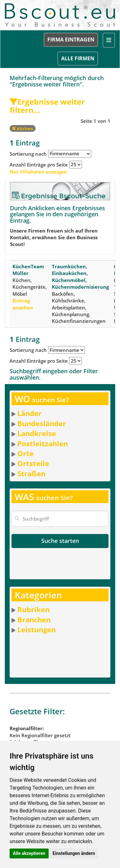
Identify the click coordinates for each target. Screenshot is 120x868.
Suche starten (60, 541)
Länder (29, 413)
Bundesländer (42, 423)
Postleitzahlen (43, 443)
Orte (25, 453)
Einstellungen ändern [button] (74, 853)
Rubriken (33, 609)
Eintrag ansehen (23, 304)
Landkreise (37, 433)
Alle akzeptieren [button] (29, 853)
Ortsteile (33, 463)
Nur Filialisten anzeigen (38, 172)
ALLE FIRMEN (78, 58)
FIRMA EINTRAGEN (71, 40)
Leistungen (36, 629)
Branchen (34, 619)
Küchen (23, 129)
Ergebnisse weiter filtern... (47, 106)
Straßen (31, 473)
